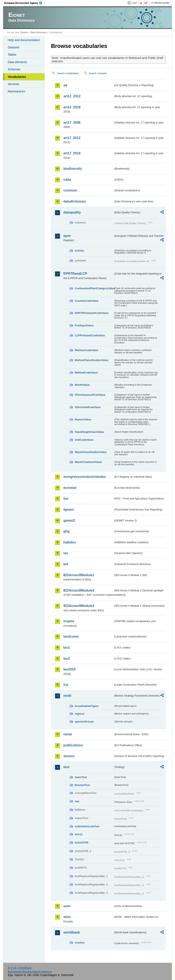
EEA (25, 3)
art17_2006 (72, 123)
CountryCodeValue (86, 301)
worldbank (72, 932)
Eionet (24, 32)
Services (13, 84)
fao (66, 499)
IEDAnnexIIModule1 (79, 575)
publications (73, 745)
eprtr (67, 236)
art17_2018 (72, 153)
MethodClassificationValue (91, 360)
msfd (67, 696)
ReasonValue (83, 419)
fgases (69, 510)
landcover (71, 636)
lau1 (67, 647)
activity (79, 251)
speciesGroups (84, 722)
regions (79, 714)
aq (65, 85)
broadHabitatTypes (87, 706)
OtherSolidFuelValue (88, 407)
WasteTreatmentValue (88, 462)
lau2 (67, 658)
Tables (12, 55)
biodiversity (73, 169)
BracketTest (82, 785)
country (80, 943)
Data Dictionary (39, 32)
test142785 (81, 843)
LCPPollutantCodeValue (90, 335)
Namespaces (16, 91)
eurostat (70, 488)
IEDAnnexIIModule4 (79, 606)
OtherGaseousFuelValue (90, 395)
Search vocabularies (68, 73)
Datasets (14, 47)
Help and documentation (24, 40)
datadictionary (75, 201)
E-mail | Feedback (20, 968)
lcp (66, 685)
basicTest (81, 777)
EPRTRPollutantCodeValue (92, 313)
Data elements (17, 62)
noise (68, 734)
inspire (69, 621)
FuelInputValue (84, 325)
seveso (69, 756)
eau (77, 801)
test (66, 767)
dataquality (72, 212)
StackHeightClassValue (89, 432)
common (70, 190)
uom (67, 906)
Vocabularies (17, 77)
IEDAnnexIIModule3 (79, 590)
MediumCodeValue (86, 350)
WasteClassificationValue (91, 452)
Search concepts (98, 73)
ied (66, 564)
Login (134, 3)
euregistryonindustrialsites (85, 477)
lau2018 (69, 669)
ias (66, 553)
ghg (66, 531)
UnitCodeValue (84, 440)
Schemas (14, 69)
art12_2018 (72, 107)
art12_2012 (72, 96)
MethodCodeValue (86, 373)
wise (67, 917)
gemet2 (69, 521)
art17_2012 (72, 138)
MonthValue (82, 385)
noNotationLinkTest (87, 826)
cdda (67, 180)
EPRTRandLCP (75, 274)
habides (70, 542)
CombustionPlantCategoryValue (94, 288)
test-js (79, 834)
